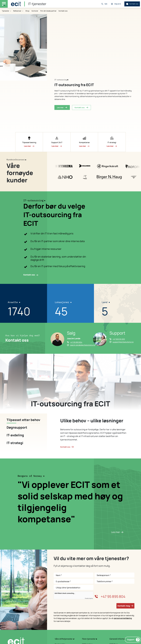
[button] (29, 142)
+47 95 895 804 (76, 342)
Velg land (116, 4)
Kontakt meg (125, 606)
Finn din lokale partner (48, 11)
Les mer (117, 532)
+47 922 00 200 (119, 339)
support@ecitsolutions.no (123, 342)
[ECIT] (16, 4)
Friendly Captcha (89, 598)
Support (133, 640)
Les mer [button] (62, 108)
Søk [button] (104, 4)
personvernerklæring (123, 618)
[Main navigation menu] (4, 4)
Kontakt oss (132, 4)
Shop (27, 11)
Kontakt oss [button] (81, 108)
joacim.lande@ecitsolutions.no (83, 345)
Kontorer (35, 11)
